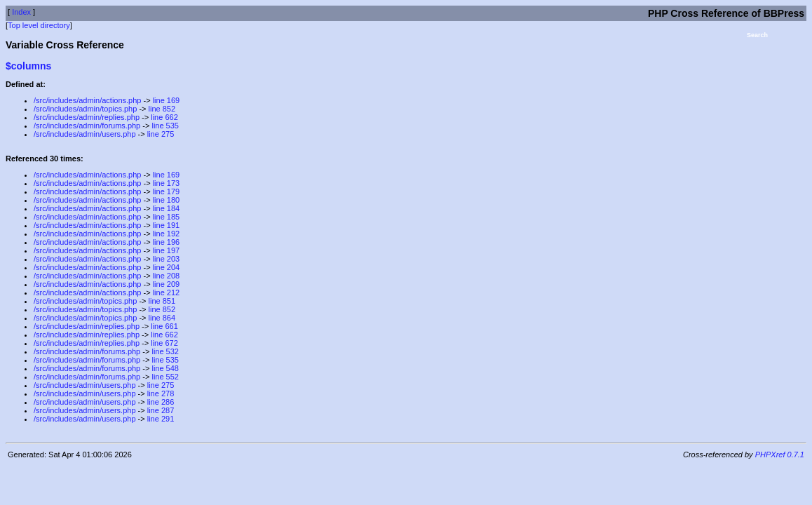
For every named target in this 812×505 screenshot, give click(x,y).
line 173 (167, 183)
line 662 (164, 117)
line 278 (161, 393)
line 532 (165, 351)
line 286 (161, 402)
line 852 (162, 109)
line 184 (167, 208)
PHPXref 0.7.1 (780, 454)
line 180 (167, 200)
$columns (28, 66)
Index (21, 12)
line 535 (165, 126)
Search (757, 35)
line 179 (167, 191)
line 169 (167, 100)
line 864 (162, 318)
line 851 (162, 301)
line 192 (167, 234)
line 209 (167, 284)
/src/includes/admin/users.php (85, 134)
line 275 (161, 134)
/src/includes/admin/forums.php (87, 126)
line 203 (167, 259)
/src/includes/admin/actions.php (87, 100)
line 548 (165, 368)
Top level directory (39, 25)
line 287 (161, 410)
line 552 (165, 377)
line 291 (161, 419)
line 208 (167, 276)
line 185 (167, 217)
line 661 (164, 326)
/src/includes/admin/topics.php (85, 109)
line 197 (167, 250)
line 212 (167, 292)
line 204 (167, 267)
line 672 (164, 343)
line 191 (167, 225)
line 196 (167, 242)
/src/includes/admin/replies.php (87, 117)
